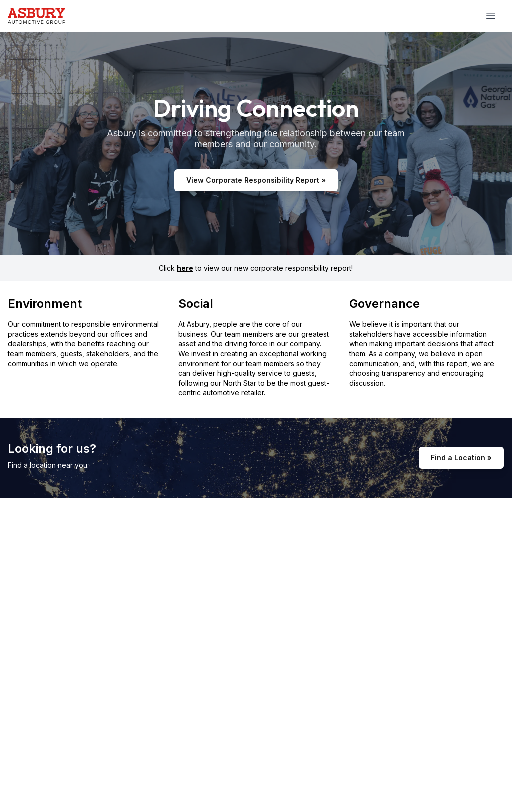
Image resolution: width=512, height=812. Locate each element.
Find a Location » (461, 457)
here (185, 268)
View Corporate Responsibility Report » (256, 180)
